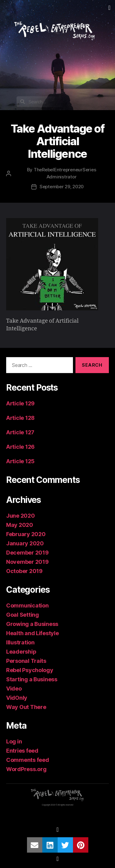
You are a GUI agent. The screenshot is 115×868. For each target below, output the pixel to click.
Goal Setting (23, 615)
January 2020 (25, 543)
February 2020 (26, 534)
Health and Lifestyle (33, 633)
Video (14, 689)
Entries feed (22, 751)
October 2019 (24, 571)
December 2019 (27, 553)
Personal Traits (26, 661)
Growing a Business (32, 624)
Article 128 (20, 418)
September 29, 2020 (62, 187)
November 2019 (27, 562)
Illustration (20, 642)
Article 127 (20, 432)
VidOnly (17, 698)
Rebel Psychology (30, 670)
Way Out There (26, 707)
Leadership (21, 652)
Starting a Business (32, 679)
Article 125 (20, 461)
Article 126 (20, 447)
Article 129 (20, 403)
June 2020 (21, 516)
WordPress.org (26, 769)
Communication (27, 605)
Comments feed (28, 760)
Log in (14, 741)
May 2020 (20, 525)
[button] (109, 8)
